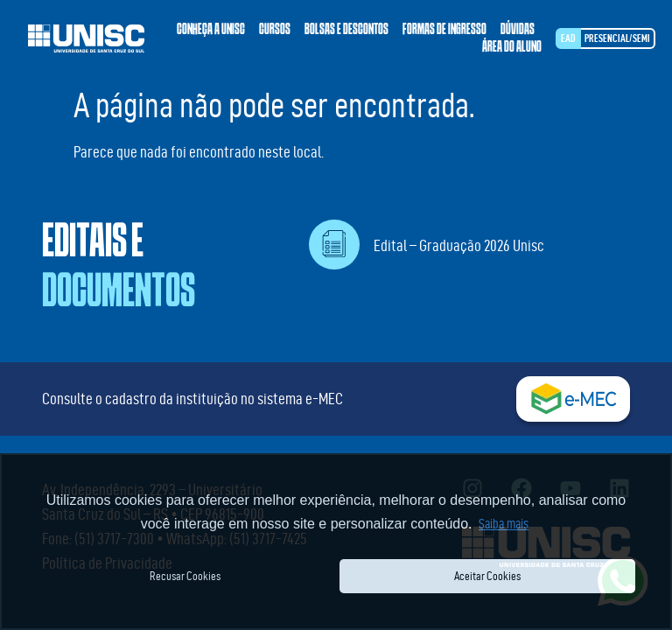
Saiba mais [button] (504, 524)
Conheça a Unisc (211, 30)
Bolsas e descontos (346, 30)
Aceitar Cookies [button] (487, 576)
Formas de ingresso (444, 30)
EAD (568, 38)
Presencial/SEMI (617, 38)
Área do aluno (512, 47)
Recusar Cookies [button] (185, 576)
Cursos (275, 30)
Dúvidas (518, 30)
